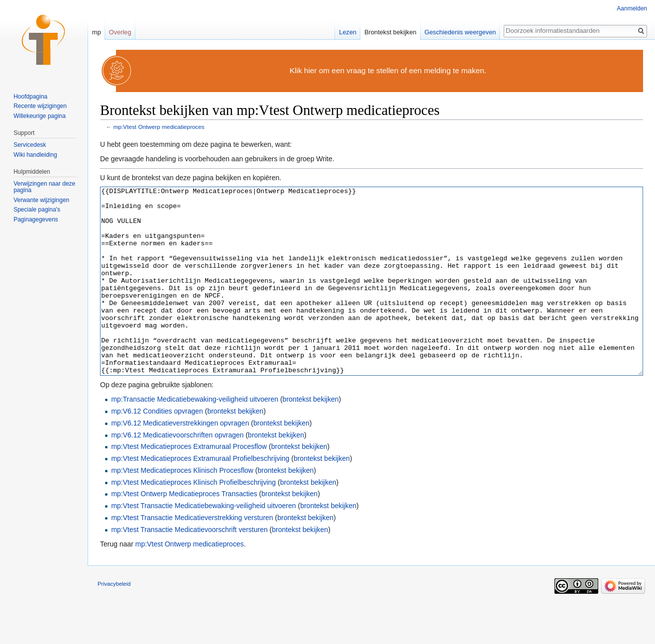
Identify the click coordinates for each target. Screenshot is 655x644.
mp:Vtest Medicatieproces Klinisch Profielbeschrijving (193, 520)
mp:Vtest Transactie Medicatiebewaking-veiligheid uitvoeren (203, 543)
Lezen (348, 32)
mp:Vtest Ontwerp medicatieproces (159, 127)
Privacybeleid (114, 621)
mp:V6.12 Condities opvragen (157, 448)
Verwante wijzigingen (41, 200)
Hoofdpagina (30, 97)
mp (97, 32)
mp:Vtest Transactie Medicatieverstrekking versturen (192, 555)
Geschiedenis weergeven (460, 32)
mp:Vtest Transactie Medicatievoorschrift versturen (189, 567)
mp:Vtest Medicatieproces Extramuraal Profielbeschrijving (200, 496)
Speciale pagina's (37, 210)
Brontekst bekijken (390, 32)
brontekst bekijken (311, 436)
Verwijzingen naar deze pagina (44, 187)
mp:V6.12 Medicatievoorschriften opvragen (177, 472)
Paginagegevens (36, 219)
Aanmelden (632, 8)
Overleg (120, 32)
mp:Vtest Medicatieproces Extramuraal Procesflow (189, 484)
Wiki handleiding (35, 155)
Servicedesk (30, 145)
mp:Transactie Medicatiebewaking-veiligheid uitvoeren (195, 436)
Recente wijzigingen (40, 106)
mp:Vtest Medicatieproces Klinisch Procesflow (182, 508)
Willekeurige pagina (40, 116)
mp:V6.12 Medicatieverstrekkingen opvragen (180, 460)
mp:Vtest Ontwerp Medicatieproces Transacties (184, 531)
